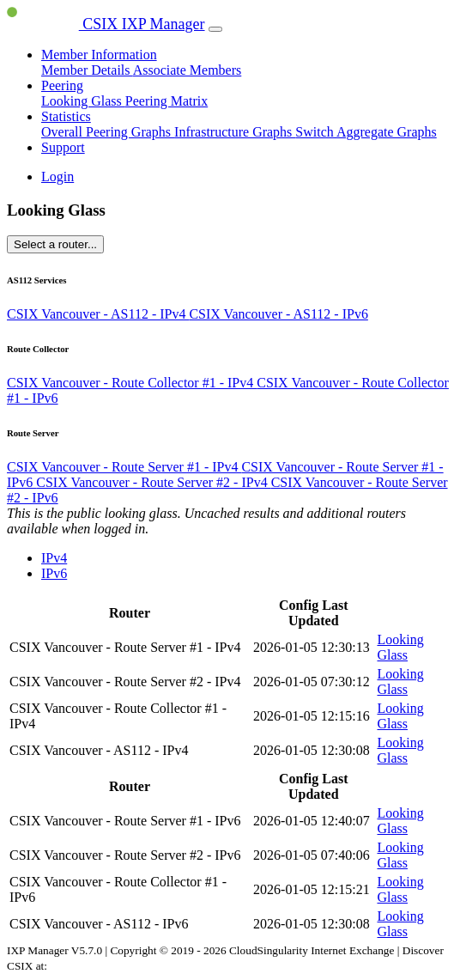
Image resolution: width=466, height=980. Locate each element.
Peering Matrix (166, 101)
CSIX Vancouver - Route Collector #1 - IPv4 (132, 383)
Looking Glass (83, 101)
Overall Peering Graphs (108, 132)
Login (57, 177)
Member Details (87, 70)
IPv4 (54, 558)
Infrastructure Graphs (235, 132)
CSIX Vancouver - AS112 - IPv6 (278, 314)
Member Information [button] (99, 55)
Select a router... (55, 244)
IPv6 (54, 573)
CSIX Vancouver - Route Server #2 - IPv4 (153, 482)
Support (63, 147)
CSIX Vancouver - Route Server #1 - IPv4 (124, 467)
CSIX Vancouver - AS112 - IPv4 (98, 314)
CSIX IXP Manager (106, 24)
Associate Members (188, 70)
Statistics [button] (66, 116)
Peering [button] (62, 85)
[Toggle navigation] (215, 29)
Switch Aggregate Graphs (366, 132)
